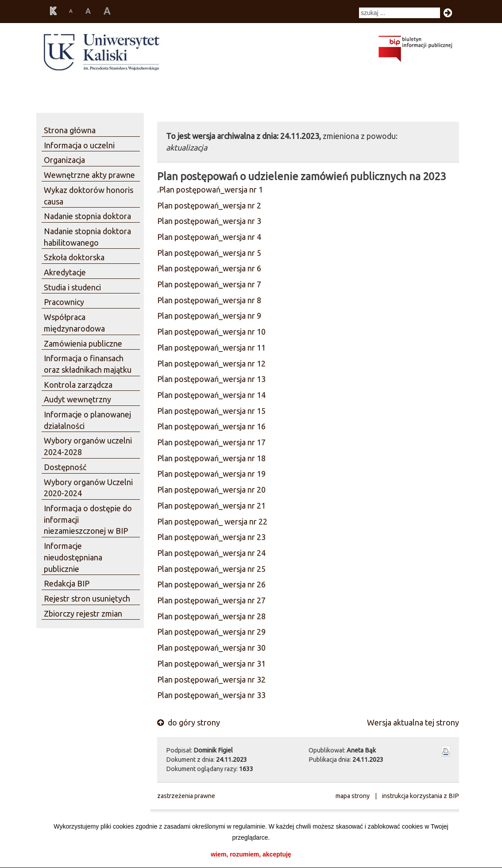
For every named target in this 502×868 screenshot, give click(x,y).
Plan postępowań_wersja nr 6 (209, 268)
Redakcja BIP (67, 583)
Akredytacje (65, 272)
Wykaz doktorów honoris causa (89, 196)
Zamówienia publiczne (83, 343)
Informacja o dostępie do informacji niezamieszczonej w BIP (88, 519)
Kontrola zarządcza (78, 385)
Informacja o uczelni (79, 145)
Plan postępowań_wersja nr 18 (211, 458)
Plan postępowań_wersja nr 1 (211, 189)
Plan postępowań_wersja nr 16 (211, 426)
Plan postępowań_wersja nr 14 (211, 395)
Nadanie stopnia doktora (87, 216)
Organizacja (64, 160)
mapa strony (353, 796)
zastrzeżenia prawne (186, 796)
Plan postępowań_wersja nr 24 (211, 553)
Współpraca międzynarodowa (74, 323)
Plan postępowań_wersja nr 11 (211, 347)
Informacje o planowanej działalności (87, 420)
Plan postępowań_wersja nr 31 (211, 664)
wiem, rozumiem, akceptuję (251, 854)
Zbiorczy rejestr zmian (83, 613)
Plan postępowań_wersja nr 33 (211, 695)
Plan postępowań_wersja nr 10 (211, 332)
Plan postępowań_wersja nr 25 (211, 569)
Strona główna (70, 130)
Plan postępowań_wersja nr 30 (211, 648)
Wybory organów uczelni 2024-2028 (88, 446)
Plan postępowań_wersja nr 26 (211, 584)
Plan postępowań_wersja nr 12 (211, 363)
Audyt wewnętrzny (77, 399)
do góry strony (189, 722)
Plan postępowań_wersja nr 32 (211, 679)
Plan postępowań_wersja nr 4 (209, 237)
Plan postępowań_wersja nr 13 (211, 379)
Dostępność (65, 467)
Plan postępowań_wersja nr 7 (209, 284)
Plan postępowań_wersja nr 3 (209, 221)
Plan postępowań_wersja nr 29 (211, 632)
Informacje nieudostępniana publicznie (73, 557)
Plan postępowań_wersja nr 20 (211, 490)
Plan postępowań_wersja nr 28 (211, 616)
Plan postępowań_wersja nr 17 (211, 442)
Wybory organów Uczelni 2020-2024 (88, 488)
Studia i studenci (72, 287)
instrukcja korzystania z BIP (421, 796)
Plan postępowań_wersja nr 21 (211, 505)
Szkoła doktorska (74, 257)
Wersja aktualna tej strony (413, 722)
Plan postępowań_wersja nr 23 (211, 537)
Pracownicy (64, 302)
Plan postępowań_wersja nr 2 (209, 205)
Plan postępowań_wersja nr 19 (211, 474)
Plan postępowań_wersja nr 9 (209, 316)
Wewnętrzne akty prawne (89, 175)
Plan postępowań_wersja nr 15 (211, 411)
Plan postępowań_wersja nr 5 (209, 253)
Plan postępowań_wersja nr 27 (211, 600)
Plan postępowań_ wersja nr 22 (212, 521)
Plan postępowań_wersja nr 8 (209, 300)
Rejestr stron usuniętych (87, 598)
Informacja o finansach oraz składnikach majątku (88, 364)
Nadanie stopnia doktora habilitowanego (87, 237)
